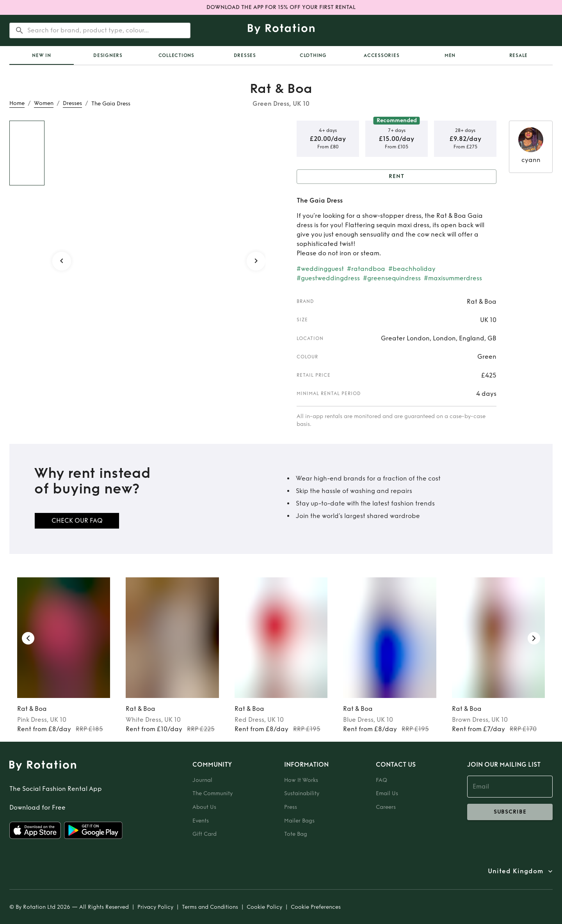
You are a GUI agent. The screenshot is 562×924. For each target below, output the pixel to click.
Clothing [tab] (313, 55)
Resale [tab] (519, 55)
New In (42, 55)
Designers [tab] (108, 55)
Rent (397, 177)
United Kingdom (516, 871)
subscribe (510, 812)
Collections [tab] (176, 55)
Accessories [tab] (381, 55)
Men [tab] (450, 55)
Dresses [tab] (245, 55)
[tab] (42, 55)
